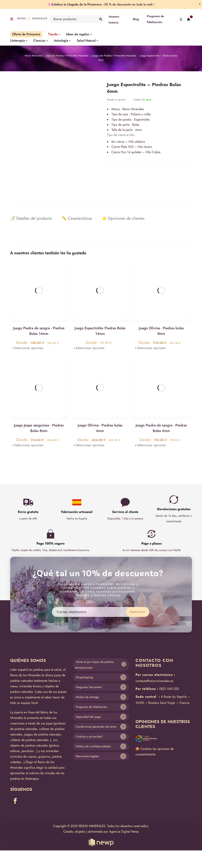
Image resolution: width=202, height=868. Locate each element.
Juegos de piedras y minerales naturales (114, 56)
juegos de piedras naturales (42, 734)
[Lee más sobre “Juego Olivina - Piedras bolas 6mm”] (89, 445)
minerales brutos (30, 686)
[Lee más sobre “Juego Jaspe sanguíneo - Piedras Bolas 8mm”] (28, 445)
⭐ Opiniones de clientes (123, 219)
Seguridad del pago (88, 717)
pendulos (27, 751)
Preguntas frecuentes (89, 687)
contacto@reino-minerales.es (154, 681)
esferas (15, 751)
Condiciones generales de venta (96, 727)
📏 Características (77, 219)
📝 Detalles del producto (31, 219)
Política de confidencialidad (93, 746)
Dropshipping (84, 677)
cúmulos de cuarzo (24, 757)
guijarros (44, 757)
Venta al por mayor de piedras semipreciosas (94, 665)
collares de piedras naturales (29, 740)
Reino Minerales (33, 56)
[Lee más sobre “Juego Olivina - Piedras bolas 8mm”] (150, 348)
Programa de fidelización (92, 707)
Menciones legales (87, 756)
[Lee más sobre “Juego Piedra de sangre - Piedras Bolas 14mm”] (28, 348)
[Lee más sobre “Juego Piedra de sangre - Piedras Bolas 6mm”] (150, 445)
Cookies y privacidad (89, 736)
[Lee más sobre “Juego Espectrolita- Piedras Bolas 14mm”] (89, 348)
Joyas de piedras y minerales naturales (67, 56)
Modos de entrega (87, 697)
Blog (136, 19)
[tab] (31, 219)
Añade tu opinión (117, 100)
